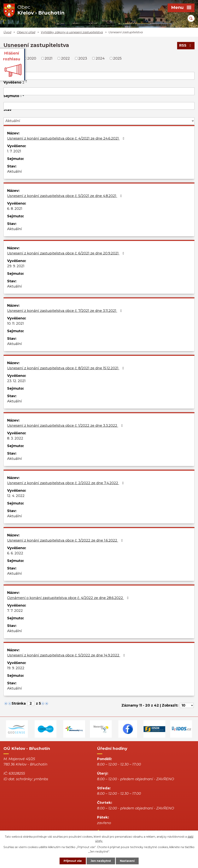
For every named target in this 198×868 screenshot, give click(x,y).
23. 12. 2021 (16, 381)
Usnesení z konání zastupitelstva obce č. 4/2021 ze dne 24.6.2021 (67, 138)
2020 (32, 58)
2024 (100, 58)
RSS (186, 45)
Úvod (7, 32)
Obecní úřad (26, 32)
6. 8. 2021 (15, 209)
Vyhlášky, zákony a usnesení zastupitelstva (72, 32)
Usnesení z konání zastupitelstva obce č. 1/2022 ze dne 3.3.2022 (66, 426)
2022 (65, 58)
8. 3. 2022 (15, 438)
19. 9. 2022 (16, 668)
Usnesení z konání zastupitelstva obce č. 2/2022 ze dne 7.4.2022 (66, 483)
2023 (83, 58)
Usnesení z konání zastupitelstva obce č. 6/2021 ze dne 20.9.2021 (66, 253)
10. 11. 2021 (15, 323)
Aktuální (15, 172)
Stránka (19, 703)
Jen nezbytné (101, 861)
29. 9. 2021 (16, 266)
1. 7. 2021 (14, 151)
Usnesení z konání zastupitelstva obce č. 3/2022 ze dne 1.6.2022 (66, 540)
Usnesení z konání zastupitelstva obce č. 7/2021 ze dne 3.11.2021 (65, 311)
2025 (117, 58)
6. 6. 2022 (15, 553)
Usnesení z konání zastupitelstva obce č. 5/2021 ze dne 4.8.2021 (65, 196)
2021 (49, 58)
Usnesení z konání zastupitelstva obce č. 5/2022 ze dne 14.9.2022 (67, 655)
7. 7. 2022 (15, 611)
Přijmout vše (73, 861)
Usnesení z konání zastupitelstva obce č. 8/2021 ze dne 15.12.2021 (66, 368)
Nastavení (127, 861)
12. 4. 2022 (16, 496)
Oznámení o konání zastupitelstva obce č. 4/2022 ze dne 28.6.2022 (69, 598)
